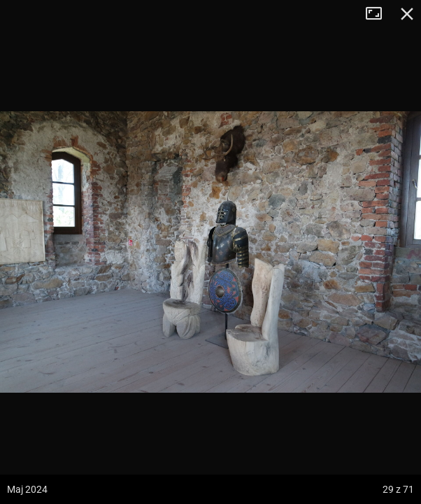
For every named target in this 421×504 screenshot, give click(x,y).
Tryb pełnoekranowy (379, 14)
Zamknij (407, 14)
